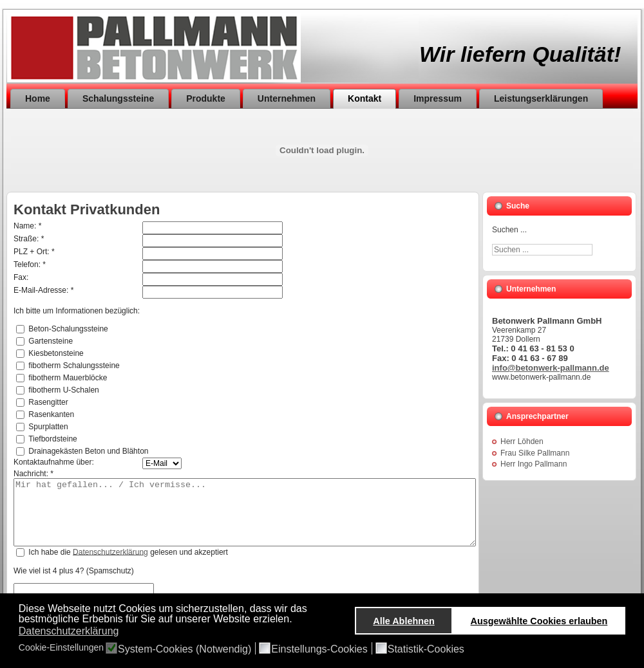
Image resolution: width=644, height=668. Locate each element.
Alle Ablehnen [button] (403, 621)
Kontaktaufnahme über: (54, 462)
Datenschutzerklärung (110, 552)
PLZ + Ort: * (34, 252)
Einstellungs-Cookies (319, 649)
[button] (296, 620)
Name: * (27, 226)
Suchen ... (509, 230)
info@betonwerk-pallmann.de (551, 368)
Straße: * (29, 239)
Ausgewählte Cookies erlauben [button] (539, 621)
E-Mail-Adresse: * (43, 290)
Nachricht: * (33, 474)
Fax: (21, 277)
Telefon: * (30, 264)
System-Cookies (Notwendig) (185, 649)
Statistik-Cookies (426, 649)
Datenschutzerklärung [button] (69, 631)
